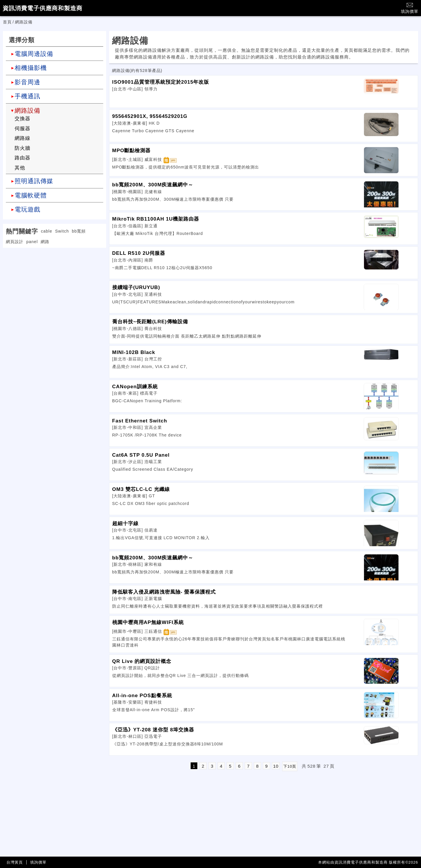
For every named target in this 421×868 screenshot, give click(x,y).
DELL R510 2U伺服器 (139, 253)
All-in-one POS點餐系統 (142, 696)
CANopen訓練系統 (135, 387)
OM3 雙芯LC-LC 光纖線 (141, 489)
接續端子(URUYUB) (136, 287)
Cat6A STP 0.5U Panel (141, 455)
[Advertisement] (54, 289)
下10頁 (290, 766)
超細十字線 (125, 524)
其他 (20, 168)
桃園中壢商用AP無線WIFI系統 (148, 622)
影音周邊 (27, 82)
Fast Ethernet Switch (140, 421)
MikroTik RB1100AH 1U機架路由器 (156, 219)
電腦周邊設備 (34, 54)
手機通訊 (27, 96)
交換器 (23, 119)
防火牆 (23, 148)
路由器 (23, 158)
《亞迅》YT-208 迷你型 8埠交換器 (153, 730)
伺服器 (23, 129)
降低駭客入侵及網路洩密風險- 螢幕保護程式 (164, 592)
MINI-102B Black (134, 352)
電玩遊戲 (27, 209)
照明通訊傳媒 (34, 181)
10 (276, 766)
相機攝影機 (31, 68)
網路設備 (27, 110)
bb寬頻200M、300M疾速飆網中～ (153, 185)
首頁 (7, 22)
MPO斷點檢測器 (132, 151)
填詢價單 (410, 8)
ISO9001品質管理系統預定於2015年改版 (161, 82)
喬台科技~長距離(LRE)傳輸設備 (150, 322)
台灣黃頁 (15, 862)
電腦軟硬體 (31, 195)
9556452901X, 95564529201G (150, 116)
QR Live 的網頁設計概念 (142, 661)
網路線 (23, 138)
